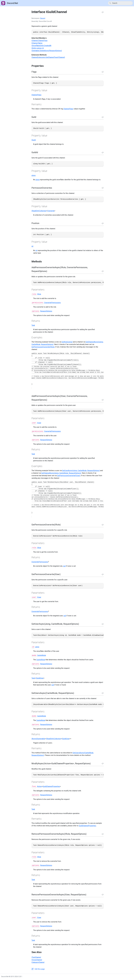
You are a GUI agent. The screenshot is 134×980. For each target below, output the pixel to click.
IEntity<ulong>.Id (38, 48)
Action (39, 786)
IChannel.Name (37, 43)
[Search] (120, 3)
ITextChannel (36, 957)
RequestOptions (46, 311)
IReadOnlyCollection (39, 211)
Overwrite (51, 211)
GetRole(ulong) (67, 342)
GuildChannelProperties (51, 786)
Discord (43, 18)
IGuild (34, 140)
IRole (39, 294)
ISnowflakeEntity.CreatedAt (41, 46)
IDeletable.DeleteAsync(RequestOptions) (47, 51)
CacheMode (42, 655)
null (64, 566)
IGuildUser (40, 678)
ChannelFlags (36, 95)
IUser (39, 423)
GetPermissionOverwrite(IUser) (69, 476)
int (32, 246)
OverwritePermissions (52, 303)
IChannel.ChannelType (39, 41)
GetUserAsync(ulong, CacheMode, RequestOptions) (81, 471)
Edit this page (40, 969)
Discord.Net (10, 3)
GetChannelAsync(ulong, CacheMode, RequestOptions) (61, 473)
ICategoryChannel (38, 962)
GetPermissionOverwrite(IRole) (43, 347)
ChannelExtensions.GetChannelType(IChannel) (48, 57)
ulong (33, 175)
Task (33, 325)
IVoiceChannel (37, 960)
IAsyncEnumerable (38, 739)
